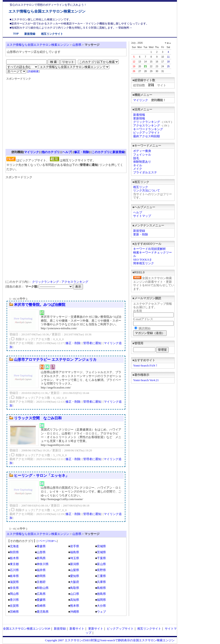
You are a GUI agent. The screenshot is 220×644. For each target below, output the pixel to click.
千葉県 (101, 558)
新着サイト (77, 629)
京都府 (41, 582)
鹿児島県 (43, 612)
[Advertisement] (45, 116)
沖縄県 (75, 612)
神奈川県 (43, 564)
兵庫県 (101, 582)
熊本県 (75, 606)
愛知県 (75, 576)
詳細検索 (33, 71)
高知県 (75, 600)
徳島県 (101, 594)
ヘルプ (138, 212)
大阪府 (75, 582)
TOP (16, 34)
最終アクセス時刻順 (147, 136)
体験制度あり (142, 162)
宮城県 (101, 546)
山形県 (77, 45)
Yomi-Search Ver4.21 (146, 380)
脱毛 (136, 158)
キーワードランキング (148, 129)
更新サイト (96, 629)
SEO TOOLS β (142, 260)
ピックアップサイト (147, 133)
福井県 (41, 570)
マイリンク (141, 100)
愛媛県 (41, 600)
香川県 (14, 600)
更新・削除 (141, 234)
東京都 (14, 564)
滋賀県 (14, 582)
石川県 (14, 570)
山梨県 (75, 570)
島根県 (101, 588)
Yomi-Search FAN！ (146, 365)
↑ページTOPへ (47, 541)
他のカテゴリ (51, 152)
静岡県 (41, 576)
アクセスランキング (147, 125)
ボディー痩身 (142, 151)
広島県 (41, 594)
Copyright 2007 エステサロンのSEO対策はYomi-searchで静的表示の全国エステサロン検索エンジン (110, 640)
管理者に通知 (92, 343)
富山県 (101, 564)
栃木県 (14, 558)
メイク (138, 169)
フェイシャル (142, 155)
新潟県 (75, 564)
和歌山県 (43, 588)
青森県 (41, 546)
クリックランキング (147, 122)
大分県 (101, 606)
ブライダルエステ (145, 172)
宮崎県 (14, 612)
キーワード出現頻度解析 (150, 249)
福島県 (75, 552)
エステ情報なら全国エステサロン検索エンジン (47, 11)
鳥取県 (75, 588)
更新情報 (139, 118)
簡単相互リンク (144, 263)
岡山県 (14, 594)
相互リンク (141, 187)
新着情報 (139, 115)
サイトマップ (142, 216)
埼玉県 (75, 558)
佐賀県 (14, 606)
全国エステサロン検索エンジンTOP (27, 629)
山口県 (75, 594)
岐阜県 (14, 576)
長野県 (101, 570)
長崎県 (41, 606)
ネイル (138, 165)
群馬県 (41, 558)
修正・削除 (81, 152)
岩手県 (75, 546)
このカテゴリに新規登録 (108, 152)
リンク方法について (147, 190)
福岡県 (101, 600)
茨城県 (101, 552)
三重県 (101, 576)
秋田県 (14, 552)
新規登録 (30, 34)
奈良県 (14, 588)
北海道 (14, 546)
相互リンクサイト (52, 34)
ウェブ (101, 612)
